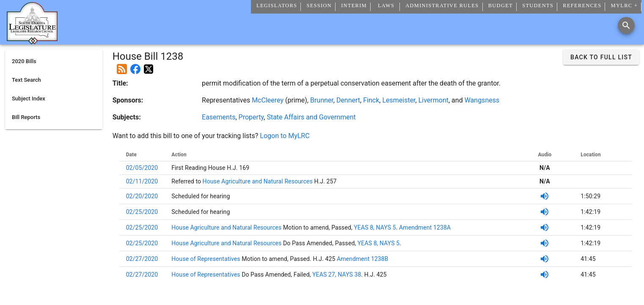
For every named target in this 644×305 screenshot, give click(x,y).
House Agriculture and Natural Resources (257, 181)
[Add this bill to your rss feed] (122, 66)
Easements (219, 117)
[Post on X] (149, 66)
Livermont (433, 100)
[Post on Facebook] (135, 66)
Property (251, 117)
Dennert (348, 100)
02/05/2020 (142, 168)
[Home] (32, 41)
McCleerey (268, 100)
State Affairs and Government (311, 117)
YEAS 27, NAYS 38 (337, 274)
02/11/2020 (142, 181)
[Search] (626, 25)
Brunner (322, 100)
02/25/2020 (142, 212)
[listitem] (54, 61)
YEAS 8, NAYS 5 (375, 227)
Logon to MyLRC (285, 136)
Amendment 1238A (424, 227)
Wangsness (482, 100)
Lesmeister (399, 100)
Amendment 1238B (363, 259)
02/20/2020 (142, 196)
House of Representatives (206, 259)
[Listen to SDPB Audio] (545, 196)
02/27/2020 (142, 259)
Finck (371, 100)
